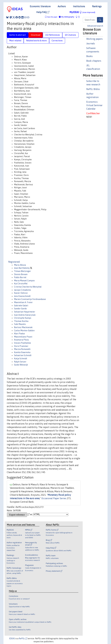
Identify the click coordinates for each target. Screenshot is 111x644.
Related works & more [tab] (36, 41)
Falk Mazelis (20, 324)
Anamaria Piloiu (21, 340)
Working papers (94, 39)
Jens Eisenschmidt (22, 296)
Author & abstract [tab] (18, 35)
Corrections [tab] (57, 41)
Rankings (97, 6)
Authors (62, 6)
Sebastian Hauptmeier (25, 312)
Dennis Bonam (21, 274)
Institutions (79, 6)
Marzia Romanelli (22, 349)
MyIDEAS (82, 12)
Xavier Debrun (21, 293)
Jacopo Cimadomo (22, 290)
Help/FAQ (43, 12)
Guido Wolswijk (21, 365)
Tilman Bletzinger (22, 271)
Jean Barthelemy (22, 268)
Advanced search (95, 26)
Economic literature (40, 6)
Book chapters (94, 61)
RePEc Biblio (93, 89)
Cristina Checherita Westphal (28, 287)
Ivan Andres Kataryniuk (25, 315)
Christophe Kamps (23, 318)
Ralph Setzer (20, 362)
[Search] (100, 20)
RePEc (23, 639)
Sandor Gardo (20, 309)
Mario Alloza (20, 265)
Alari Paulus (19, 334)
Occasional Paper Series (54, 498)
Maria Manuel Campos (24, 281)
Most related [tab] (15, 41)
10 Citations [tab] (70, 35)
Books (89, 56)
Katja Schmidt (21, 359)
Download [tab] (36, 35)
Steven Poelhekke (22, 343)
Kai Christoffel (21, 284)
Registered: (14, 262)
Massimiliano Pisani (23, 337)
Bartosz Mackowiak (23, 327)
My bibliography (66, 17)
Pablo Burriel (20, 277)
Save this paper (52, 17)
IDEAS (12, 639)
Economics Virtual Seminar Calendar (94, 105)
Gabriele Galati (21, 306)
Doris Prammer (21, 346)
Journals (91, 43)
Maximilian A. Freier (23, 302)
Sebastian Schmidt (23, 355)
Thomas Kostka (21, 321)
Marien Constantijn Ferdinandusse (30, 299)
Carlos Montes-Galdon (24, 331)
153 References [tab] (53, 35)
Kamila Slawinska (22, 352)
